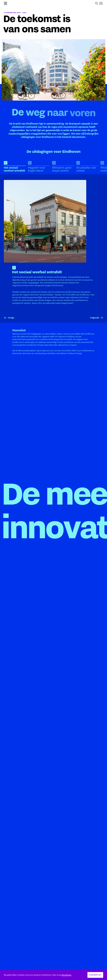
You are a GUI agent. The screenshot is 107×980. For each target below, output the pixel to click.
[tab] (15, 167)
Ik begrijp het (95, 975)
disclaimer (66, 975)
